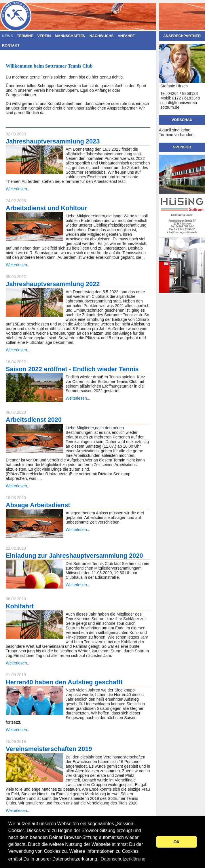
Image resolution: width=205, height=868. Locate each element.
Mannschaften (70, 36)
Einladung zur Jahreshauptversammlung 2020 (74, 556)
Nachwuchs (102, 36)
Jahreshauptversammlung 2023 (53, 141)
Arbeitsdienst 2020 (34, 420)
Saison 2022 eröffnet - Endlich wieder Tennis (72, 369)
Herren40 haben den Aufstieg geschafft (64, 682)
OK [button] (176, 842)
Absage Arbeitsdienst (38, 505)
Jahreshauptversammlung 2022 (53, 284)
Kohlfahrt (20, 606)
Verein (44, 36)
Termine (25, 36)
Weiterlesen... (18, 189)
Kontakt (11, 45)
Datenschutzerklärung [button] (123, 859)
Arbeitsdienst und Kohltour (46, 208)
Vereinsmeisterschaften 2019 (49, 749)
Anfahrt (126, 36)
